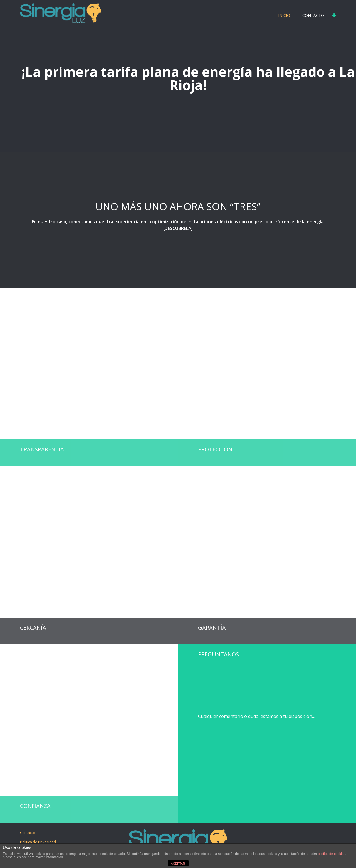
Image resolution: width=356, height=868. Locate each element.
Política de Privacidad (38, 842)
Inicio (284, 15)
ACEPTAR (178, 864)
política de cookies (332, 854)
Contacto (313, 15)
